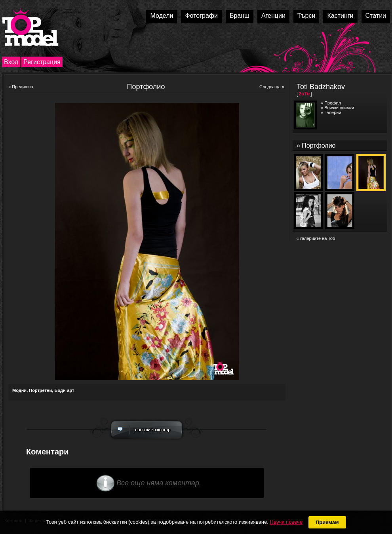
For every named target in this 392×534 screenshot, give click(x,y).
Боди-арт (64, 390)
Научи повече (286, 522)
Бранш (240, 16)
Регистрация (42, 62)
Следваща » (272, 87)
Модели (162, 16)
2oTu (304, 94)
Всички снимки (339, 108)
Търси (306, 16)
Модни (19, 390)
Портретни (40, 390)
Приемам (327, 522)
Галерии (333, 112)
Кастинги (340, 16)
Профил (333, 103)
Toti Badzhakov (321, 87)
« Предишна (21, 87)
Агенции (273, 16)
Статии (376, 16)
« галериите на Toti (316, 238)
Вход (11, 62)
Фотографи (201, 16)
